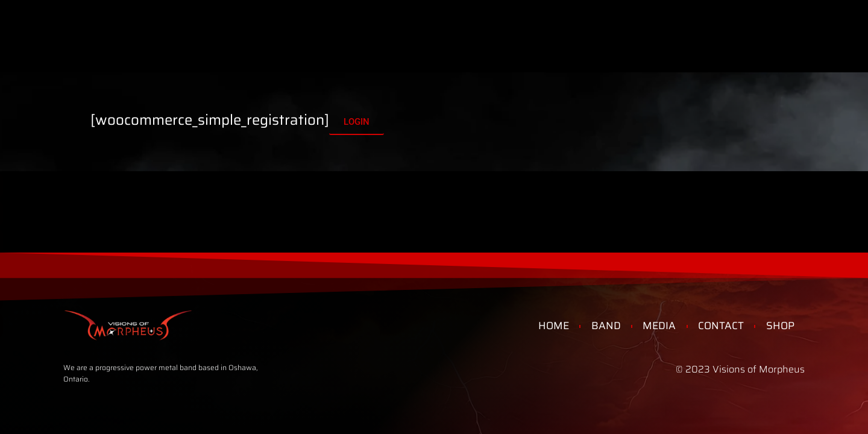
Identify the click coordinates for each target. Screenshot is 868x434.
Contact (549, 27)
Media (261, 27)
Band (204, 27)
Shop (486, 27)
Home (148, 27)
